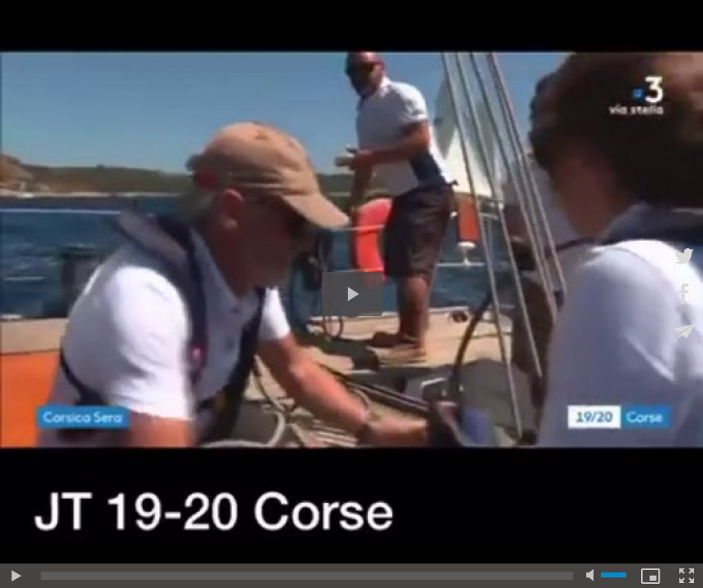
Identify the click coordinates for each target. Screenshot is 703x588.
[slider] (307, 576)
